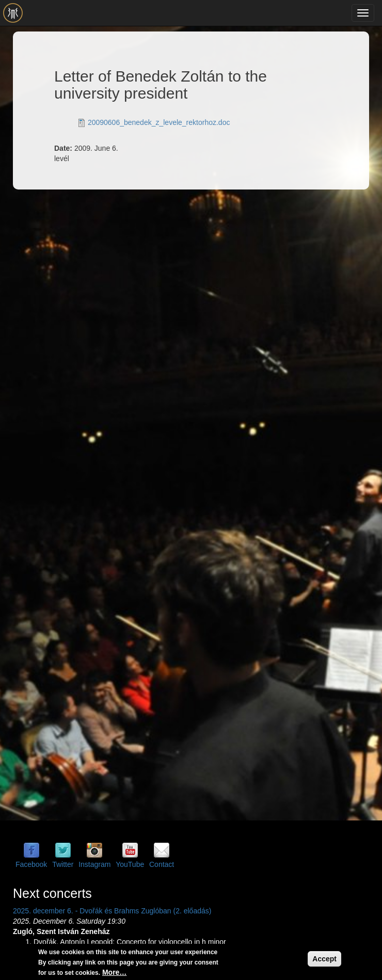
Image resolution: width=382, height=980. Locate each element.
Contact (162, 864)
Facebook (31, 864)
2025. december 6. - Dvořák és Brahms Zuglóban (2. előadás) (112, 911)
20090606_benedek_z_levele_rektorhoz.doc (159, 122)
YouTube (130, 864)
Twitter (63, 864)
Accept (324, 960)
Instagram (94, 864)
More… (114, 973)
